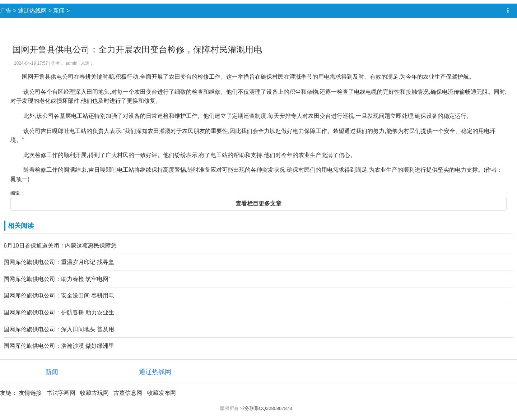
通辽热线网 (32, 11)
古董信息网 (128, 393)
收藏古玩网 (94, 393)
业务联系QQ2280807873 (266, 408)
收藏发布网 (162, 393)
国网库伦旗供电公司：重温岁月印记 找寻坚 (59, 262)
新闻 (59, 11)
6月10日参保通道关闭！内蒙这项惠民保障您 (60, 246)
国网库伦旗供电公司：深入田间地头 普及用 (59, 329)
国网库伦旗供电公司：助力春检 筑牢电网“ (57, 279)
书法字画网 (61, 393)
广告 (6, 11)
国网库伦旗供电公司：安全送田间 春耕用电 (59, 296)
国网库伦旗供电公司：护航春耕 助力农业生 (59, 312)
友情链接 (30, 393)
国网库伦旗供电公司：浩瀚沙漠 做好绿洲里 (59, 346)
